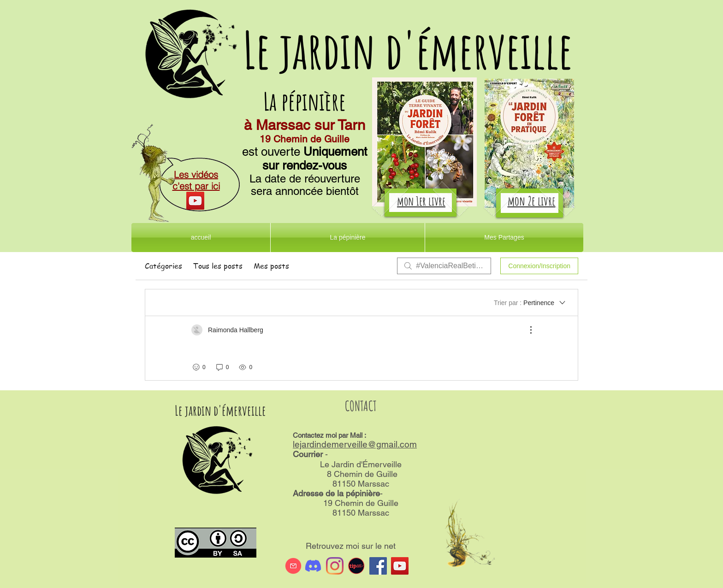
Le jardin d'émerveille (408, 50)
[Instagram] (335, 566)
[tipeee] (356, 566)
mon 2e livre (532, 201)
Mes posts (271, 266)
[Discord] (313, 566)
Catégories (163, 266)
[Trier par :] (530, 303)
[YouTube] (195, 201)
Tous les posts (218, 266)
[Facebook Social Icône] (378, 566)
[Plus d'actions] (526, 330)
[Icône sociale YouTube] (400, 566)
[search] (444, 266)
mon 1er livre (421, 201)
